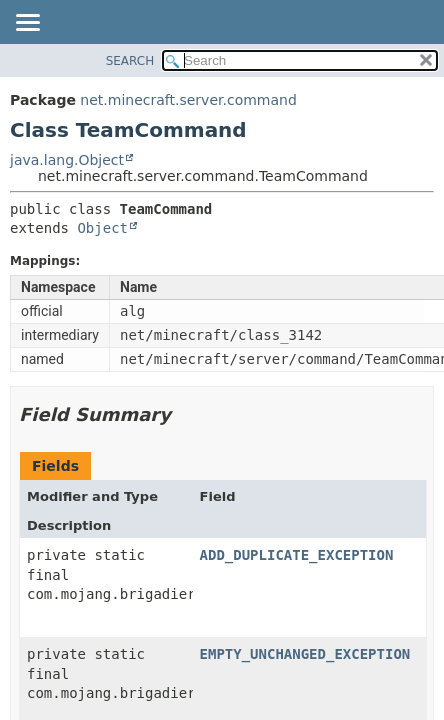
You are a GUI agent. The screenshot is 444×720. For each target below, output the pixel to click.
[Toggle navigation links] (27, 24)
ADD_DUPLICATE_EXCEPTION (297, 555)
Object (102, 228)
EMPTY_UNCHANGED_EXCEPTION (305, 654)
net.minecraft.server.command (188, 100)
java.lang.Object (67, 160)
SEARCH (130, 61)
